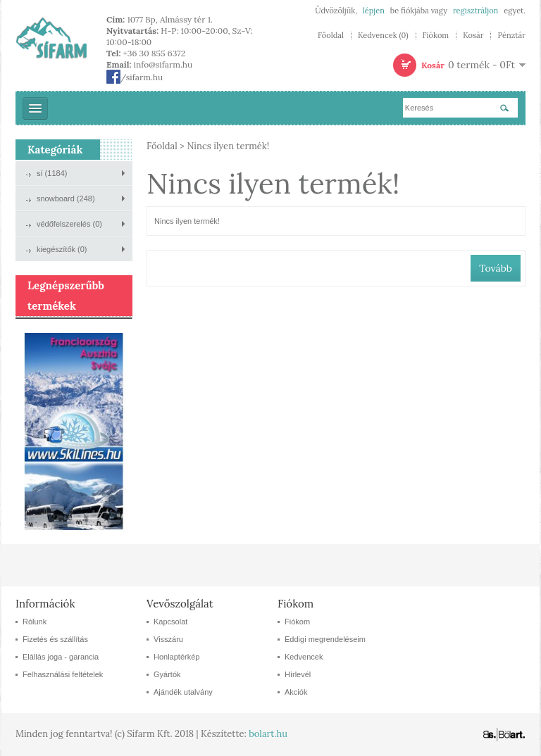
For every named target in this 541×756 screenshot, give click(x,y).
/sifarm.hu (135, 77)
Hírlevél (298, 674)
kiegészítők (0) (62, 249)
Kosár (473, 36)
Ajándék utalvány (183, 692)
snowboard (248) (66, 199)
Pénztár (511, 36)
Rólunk (35, 622)
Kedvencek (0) (383, 36)
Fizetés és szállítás (55, 639)
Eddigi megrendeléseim (325, 639)
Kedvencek (304, 657)
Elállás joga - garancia (61, 657)
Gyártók (167, 674)
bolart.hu (268, 734)
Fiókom (436, 36)
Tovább (496, 268)
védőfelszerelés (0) (69, 224)
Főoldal (331, 36)
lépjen (374, 11)
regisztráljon (475, 11)
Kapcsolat (170, 622)
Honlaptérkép (176, 657)
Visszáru (168, 639)
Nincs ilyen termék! (228, 146)
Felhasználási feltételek (63, 674)
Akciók (296, 692)
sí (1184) (52, 173)
